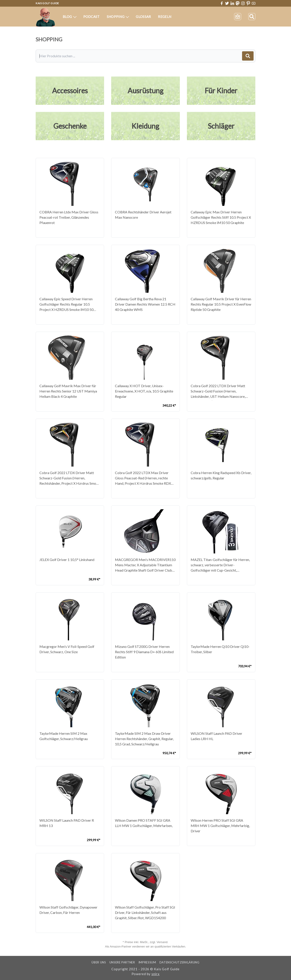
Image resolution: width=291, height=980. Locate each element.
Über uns (99, 962)
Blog (70, 17)
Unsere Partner (122, 962)
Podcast (91, 17)
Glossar (143, 17)
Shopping (118, 17)
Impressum (147, 962)
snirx (156, 974)
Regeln (165, 17)
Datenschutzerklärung (179, 962)
